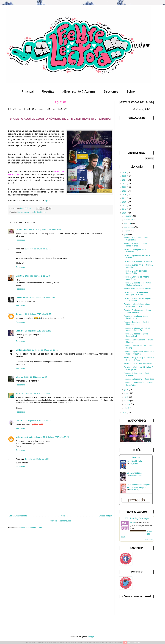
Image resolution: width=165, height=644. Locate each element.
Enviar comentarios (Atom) (31, 528)
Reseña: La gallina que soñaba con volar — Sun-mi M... (139, 353)
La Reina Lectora (23, 350)
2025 (125, 176)
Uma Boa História (134, 461)
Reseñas (48, 91)
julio (126, 234)
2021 (125, 191)
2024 (125, 180)
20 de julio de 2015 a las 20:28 (34, 377)
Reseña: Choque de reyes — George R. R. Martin (136, 294)
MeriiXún (20, 276)
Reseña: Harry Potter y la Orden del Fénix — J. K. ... (139, 359)
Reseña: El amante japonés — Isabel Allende (137, 245)
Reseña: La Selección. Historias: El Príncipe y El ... (139, 368)
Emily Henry (133, 464)
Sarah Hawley (134, 490)
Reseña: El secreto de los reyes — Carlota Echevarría (139, 284)
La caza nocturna (134, 473)
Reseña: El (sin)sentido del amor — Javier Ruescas (139, 311)
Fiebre (133, 523)
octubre (128, 223)
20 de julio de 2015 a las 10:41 (38, 249)
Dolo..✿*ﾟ (20, 331)
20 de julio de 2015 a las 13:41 (38, 331)
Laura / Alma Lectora (25, 230)
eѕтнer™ (20, 394)
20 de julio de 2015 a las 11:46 (37, 276)
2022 (125, 187)
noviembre (129, 220)
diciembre (129, 216)
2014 (125, 413)
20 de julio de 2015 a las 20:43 (37, 394)
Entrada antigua (105, 516)
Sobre (131, 91)
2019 (125, 198)
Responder (20, 240)
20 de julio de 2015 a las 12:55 (38, 314)
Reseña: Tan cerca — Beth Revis (138, 363)
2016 (125, 209)
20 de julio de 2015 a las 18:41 (45, 350)
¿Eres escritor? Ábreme (79, 91)
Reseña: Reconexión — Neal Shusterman (136, 239)
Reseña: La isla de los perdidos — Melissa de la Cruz (138, 305)
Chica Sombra (22, 298)
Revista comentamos (25, 212)
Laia (18, 377)
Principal (28, 91)
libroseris (20, 314)
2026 (125, 173)
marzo (127, 401)
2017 (125, 206)
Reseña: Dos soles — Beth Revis (138, 261)
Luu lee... (137, 458)
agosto (128, 231)
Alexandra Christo (135, 475)
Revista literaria (40, 212)
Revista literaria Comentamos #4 (138, 289)
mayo (127, 393)
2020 (125, 195)
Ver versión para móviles (60, 521)
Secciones (111, 91)
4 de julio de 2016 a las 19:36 (37, 459)
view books (149, 540)
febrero (128, 404)
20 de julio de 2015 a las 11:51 (42, 298)
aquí (47, 201)
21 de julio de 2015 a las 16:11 (38, 421)
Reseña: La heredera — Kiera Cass (139, 379)
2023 (125, 184)
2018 (125, 202)
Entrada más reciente (18, 516)
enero (127, 408)
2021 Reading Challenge (137, 518)
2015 (125, 213)
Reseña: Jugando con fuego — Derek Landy (137, 317)
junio (127, 390)
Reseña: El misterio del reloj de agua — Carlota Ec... (137, 329)
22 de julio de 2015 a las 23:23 (56, 437)
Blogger (91, 636)
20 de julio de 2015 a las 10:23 (48, 230)
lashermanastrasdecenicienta (29, 437)
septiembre (129, 227)
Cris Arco (20, 421)
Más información (134, 642)
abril (126, 397)
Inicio (63, 516)
